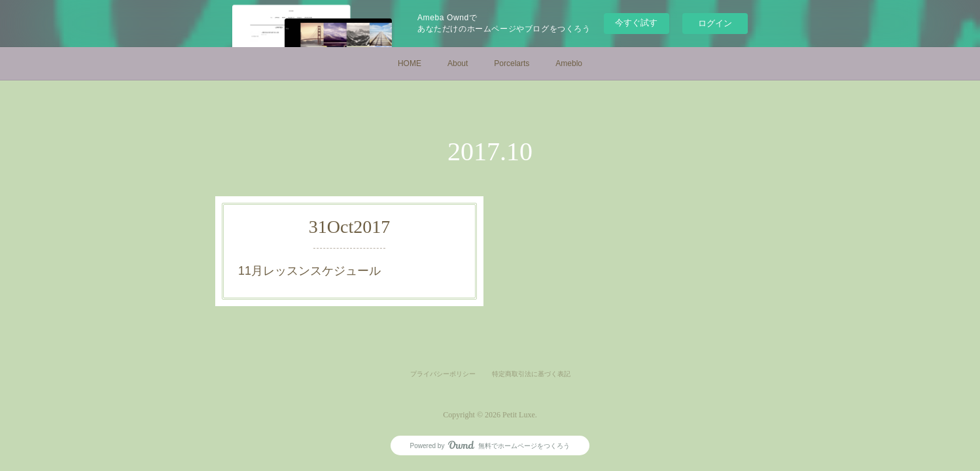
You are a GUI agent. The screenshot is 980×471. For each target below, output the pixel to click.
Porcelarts (512, 63)
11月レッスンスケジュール (310, 271)
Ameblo (569, 63)
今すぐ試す (636, 23)
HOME (410, 63)
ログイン (715, 23)
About (458, 63)
